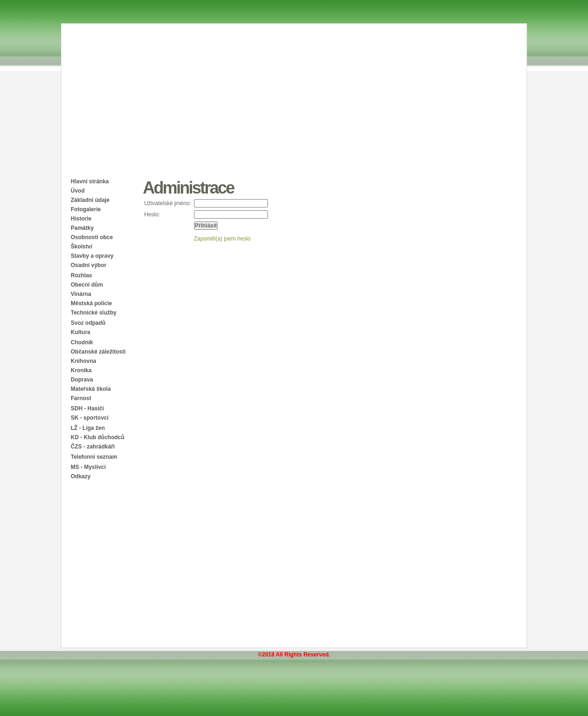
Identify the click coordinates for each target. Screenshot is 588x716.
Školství (81, 247)
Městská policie (91, 303)
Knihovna (84, 361)
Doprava (82, 380)
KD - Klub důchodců (97, 437)
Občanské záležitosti (98, 352)
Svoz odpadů (88, 323)
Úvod (78, 191)
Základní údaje (90, 200)
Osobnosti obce (92, 237)
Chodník (82, 342)
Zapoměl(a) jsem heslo (222, 239)
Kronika (81, 370)
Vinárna (81, 294)
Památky (82, 228)
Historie (81, 219)
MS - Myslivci (88, 467)
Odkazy (81, 476)
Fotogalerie (86, 209)
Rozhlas (81, 275)
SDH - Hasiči (87, 408)
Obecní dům (87, 285)
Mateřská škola (91, 389)
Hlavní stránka (90, 181)
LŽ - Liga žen (88, 428)
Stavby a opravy (92, 256)
